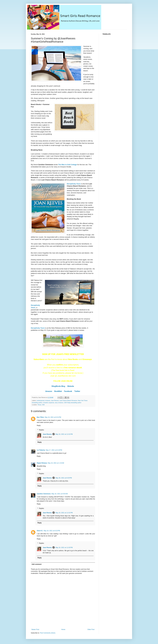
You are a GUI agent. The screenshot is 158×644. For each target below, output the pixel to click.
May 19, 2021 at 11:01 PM (64, 434)
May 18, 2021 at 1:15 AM (56, 463)
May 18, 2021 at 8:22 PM (52, 531)
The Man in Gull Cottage (67, 165)
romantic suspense (49, 403)
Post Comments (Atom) (48, 633)
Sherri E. (40, 531)
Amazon (49, 391)
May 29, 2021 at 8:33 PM (64, 478)
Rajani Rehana (42, 463)
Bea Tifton (40, 417)
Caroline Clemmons (44, 494)
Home (63, 629)
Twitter (77, 391)
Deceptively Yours (74, 184)
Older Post (91, 629)
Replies (41, 430)
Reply (39, 425)
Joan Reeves (55, 401)
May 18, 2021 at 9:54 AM (60, 494)
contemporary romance (43, 401)
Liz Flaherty (41, 450)
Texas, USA (41, 405)
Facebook (68, 391)
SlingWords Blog (58, 386)
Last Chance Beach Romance (68, 401)
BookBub (58, 391)
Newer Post (35, 629)
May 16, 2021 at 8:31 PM (53, 417)
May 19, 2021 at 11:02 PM (64, 548)
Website (71, 386)
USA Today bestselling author (73, 403)
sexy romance (59, 403)
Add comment (37, 564)
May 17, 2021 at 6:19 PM (54, 450)
